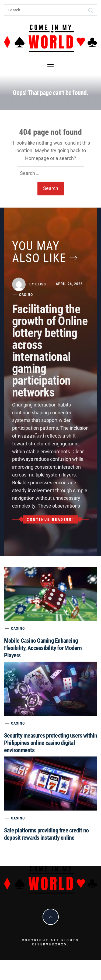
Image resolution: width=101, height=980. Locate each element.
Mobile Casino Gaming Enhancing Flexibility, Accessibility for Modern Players (43, 648)
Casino (26, 295)
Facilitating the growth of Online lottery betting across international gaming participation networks (50, 351)
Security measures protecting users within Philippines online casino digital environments (50, 743)
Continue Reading (50, 519)
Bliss (41, 284)
